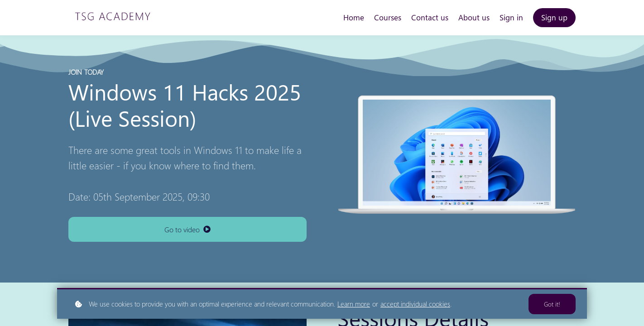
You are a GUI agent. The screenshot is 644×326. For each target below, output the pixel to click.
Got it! (552, 304)
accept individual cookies (415, 304)
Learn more (354, 304)
